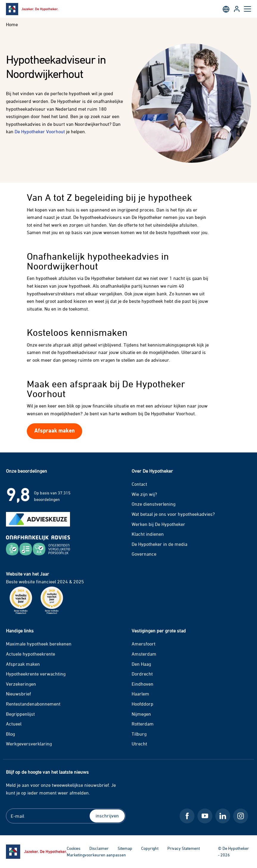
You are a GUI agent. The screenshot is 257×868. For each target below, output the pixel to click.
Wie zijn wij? (144, 494)
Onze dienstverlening (154, 504)
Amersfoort (144, 644)
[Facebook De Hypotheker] (187, 816)
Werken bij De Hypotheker (158, 524)
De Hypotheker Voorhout (40, 131)
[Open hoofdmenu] (247, 9)
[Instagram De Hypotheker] (241, 816)
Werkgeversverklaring (29, 744)
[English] (226, 9)
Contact (139, 484)
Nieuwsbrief (18, 694)
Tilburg (139, 734)
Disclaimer (99, 848)
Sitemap (125, 848)
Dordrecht (142, 674)
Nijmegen (141, 714)
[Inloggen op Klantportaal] (237, 9)
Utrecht (139, 744)
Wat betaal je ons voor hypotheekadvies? (173, 514)
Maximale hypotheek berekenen (39, 644)
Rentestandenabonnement (33, 704)
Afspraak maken (23, 664)
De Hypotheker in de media (159, 544)
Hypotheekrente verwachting (36, 674)
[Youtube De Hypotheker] (205, 816)
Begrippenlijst (20, 714)
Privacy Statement (184, 848)
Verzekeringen (21, 684)
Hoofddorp (142, 704)
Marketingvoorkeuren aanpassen (96, 855)
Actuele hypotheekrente (31, 654)
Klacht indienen (148, 534)
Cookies (74, 848)
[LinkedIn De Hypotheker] (223, 816)
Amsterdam (144, 654)
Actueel (14, 724)
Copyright (150, 848)
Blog (10, 734)
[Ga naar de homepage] (36, 852)
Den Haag (141, 664)
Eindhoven (142, 684)
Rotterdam (143, 724)
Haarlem (140, 694)
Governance (144, 554)
